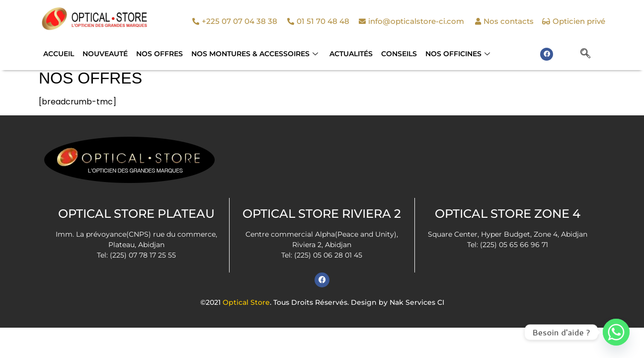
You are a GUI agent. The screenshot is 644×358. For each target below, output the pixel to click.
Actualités (349, 54)
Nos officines (454, 54)
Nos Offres (158, 54)
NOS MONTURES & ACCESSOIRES (253, 54)
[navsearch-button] (585, 54)
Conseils (396, 54)
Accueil (58, 54)
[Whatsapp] (616, 332)
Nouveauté (104, 54)
